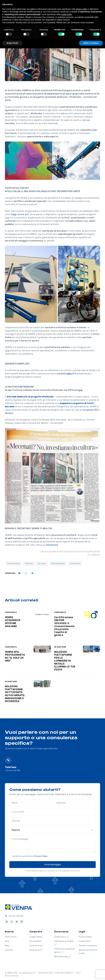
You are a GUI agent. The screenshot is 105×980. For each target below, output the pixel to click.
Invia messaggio (53, 864)
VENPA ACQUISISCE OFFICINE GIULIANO (13, 622)
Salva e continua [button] (91, 43)
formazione (52, 545)
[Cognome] (75, 803)
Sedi (7, 941)
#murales (42, 564)
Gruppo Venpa (36, 937)
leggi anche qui (20, 214)
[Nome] (30, 803)
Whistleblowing (62, 957)
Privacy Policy (41, 856)
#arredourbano (13, 564)
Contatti (9, 950)
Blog (7, 946)
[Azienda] (52, 821)
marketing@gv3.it (67, 374)
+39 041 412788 (13, 771)
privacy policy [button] (82, 9)
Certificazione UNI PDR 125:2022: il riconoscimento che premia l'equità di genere (64, 626)
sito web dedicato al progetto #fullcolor (30, 397)
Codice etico (61, 937)
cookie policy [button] (66, 14)
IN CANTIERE (60, 647)
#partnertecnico (58, 564)
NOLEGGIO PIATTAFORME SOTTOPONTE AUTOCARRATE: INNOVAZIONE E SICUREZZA (15, 694)
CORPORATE (11, 612)
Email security (36, 950)
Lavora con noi (36, 946)
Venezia (9, 413)
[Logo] (19, 907)
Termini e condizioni (88, 946)
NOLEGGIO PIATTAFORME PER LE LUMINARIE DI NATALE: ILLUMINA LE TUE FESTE (65, 661)
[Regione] (52, 830)
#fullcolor (29, 564)
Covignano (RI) (90, 410)
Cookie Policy (85, 941)
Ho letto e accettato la (30, 856)
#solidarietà (75, 564)
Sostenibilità (35, 941)
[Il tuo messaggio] (52, 844)
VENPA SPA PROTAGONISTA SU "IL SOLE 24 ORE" (15, 656)
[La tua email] (52, 812)
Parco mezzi (11, 937)
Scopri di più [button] (12, 43)
